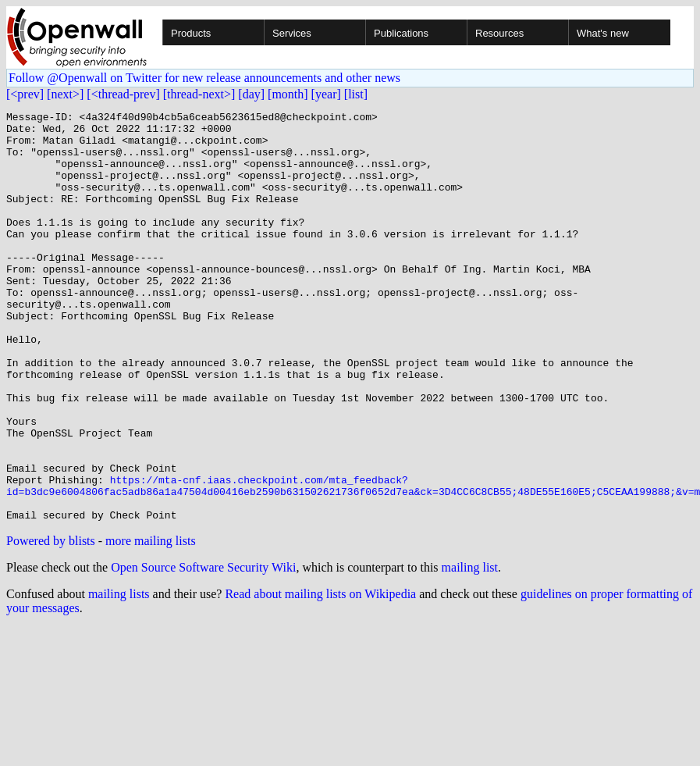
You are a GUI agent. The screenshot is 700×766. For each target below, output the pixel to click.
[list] (356, 94)
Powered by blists (51, 623)
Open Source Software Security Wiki (203, 649)
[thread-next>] (199, 94)
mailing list (470, 649)
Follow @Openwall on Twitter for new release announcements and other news (204, 78)
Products (191, 33)
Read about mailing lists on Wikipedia (320, 676)
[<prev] (25, 94)
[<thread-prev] (123, 94)
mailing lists (119, 676)
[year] (326, 94)
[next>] (65, 94)
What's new (603, 33)
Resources (499, 33)
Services (292, 33)
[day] (251, 94)
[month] (288, 94)
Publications (401, 33)
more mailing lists (151, 623)
